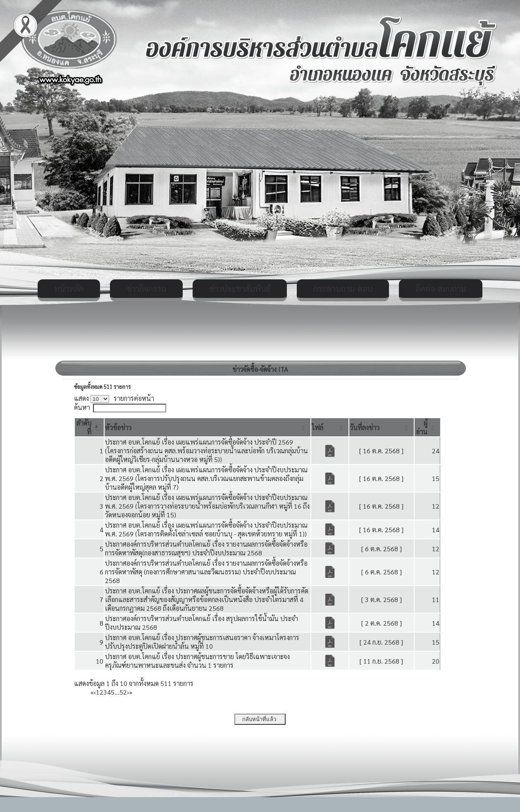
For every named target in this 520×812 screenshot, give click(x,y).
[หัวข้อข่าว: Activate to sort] (208, 427)
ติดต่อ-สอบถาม (441, 288)
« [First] (92, 692)
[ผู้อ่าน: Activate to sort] (427, 427)
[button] (118, 427)
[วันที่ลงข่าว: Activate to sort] (382, 427)
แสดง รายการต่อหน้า (114, 398)
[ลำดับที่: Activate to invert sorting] (89, 427)
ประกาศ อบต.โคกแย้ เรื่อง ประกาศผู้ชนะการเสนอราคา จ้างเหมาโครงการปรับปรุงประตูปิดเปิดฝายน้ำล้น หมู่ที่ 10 (202, 642)
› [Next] (128, 692)
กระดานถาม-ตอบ (343, 288)
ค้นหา (82, 407)
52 (123, 692)
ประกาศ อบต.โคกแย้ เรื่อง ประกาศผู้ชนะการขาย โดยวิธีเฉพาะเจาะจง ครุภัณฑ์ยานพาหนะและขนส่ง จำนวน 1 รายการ (197, 661)
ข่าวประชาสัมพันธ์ (240, 288)
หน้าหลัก (69, 288)
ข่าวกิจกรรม (146, 288)
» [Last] (131, 692)
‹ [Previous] (95, 692)
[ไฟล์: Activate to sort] (330, 427)
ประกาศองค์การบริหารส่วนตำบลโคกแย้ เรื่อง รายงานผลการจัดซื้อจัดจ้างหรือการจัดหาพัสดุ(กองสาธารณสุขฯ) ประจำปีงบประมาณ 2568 (206, 548)
